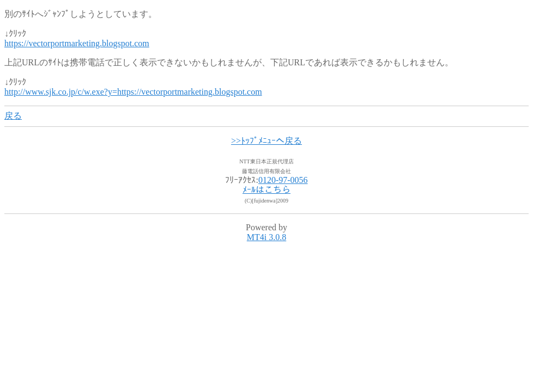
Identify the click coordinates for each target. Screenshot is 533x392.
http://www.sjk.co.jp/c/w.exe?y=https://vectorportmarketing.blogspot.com (133, 92)
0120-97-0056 (283, 180)
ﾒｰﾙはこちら (266, 190)
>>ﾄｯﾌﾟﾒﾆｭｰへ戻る (266, 141)
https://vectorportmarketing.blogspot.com (77, 43)
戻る (13, 116)
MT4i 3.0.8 (266, 237)
